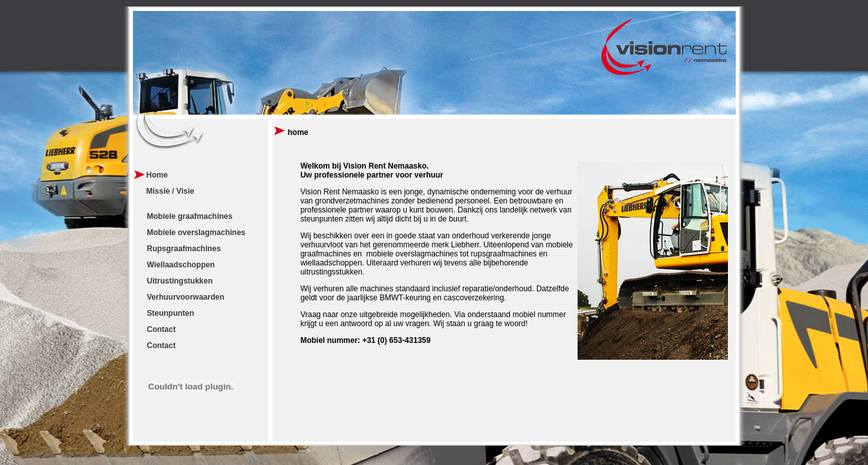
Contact (162, 329)
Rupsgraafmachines (184, 249)
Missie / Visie (171, 191)
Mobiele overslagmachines (197, 232)
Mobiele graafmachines (190, 216)
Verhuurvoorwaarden (186, 297)
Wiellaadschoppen (181, 265)
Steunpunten (171, 313)
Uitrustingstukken (180, 281)
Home (157, 175)
